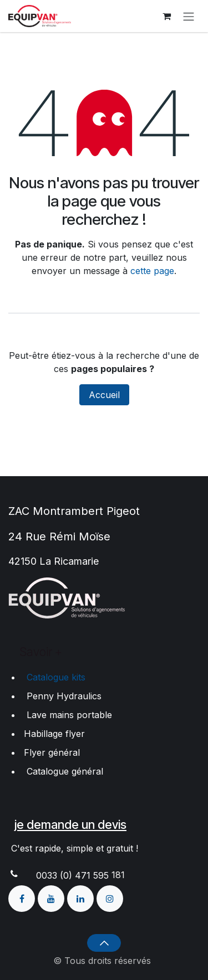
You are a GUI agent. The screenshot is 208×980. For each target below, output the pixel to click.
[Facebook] (23, 898)
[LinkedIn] (82, 898)
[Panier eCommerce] (166, 16)
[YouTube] (52, 898)
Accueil (104, 395)
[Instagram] (110, 898)
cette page (152, 271)
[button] (104, 943)
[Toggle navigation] (189, 16)
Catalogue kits (53, 677)
